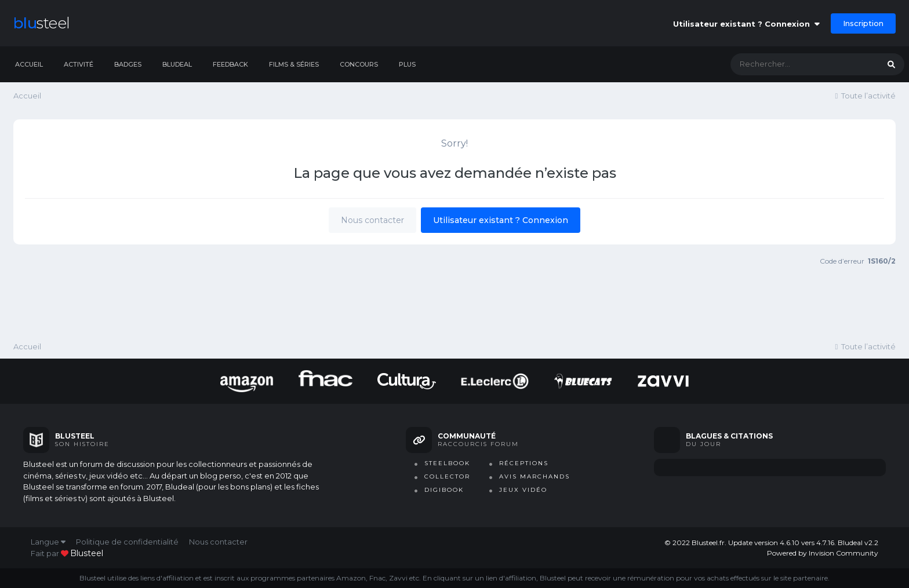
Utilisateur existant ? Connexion (746, 24)
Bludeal (177, 64)
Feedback (230, 64)
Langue (48, 542)
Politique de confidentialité (127, 542)
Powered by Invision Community (823, 553)
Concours (359, 64)
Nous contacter (372, 220)
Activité (79, 64)
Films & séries (294, 64)
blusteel (87, 553)
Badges (128, 64)
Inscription (863, 23)
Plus (407, 64)
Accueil (29, 64)
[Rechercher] (793, 64)
